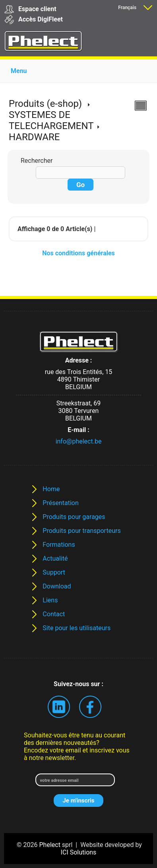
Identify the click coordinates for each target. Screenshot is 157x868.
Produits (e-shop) (45, 104)
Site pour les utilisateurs (77, 628)
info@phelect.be (79, 441)
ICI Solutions (79, 852)
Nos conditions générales (78, 253)
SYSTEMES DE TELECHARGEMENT (51, 120)
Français (127, 8)
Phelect (50, 845)
